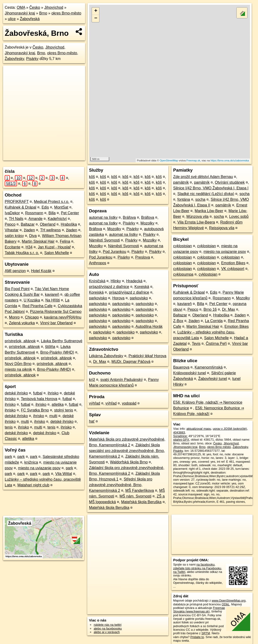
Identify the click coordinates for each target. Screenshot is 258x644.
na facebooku (205, 564)
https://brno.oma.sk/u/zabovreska (230, 160)
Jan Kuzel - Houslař (54, 247)
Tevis (196, 344)
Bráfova (129, 217)
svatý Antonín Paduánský (122, 380)
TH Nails (16, 219)
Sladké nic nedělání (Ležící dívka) (206, 194)
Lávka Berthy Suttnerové (62, 341)
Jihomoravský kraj (20, 13)
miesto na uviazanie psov (39, 468)
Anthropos (98, 263)
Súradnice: (180, 436)
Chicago (32, 317)
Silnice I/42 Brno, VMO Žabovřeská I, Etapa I (211, 188)
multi (53, 416)
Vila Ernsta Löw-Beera (196, 222)
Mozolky (147, 223)
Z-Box (178, 321)
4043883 (179, 432)
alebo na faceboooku (108, 628)
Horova (118, 298)
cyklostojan (182, 246)
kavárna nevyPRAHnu (63, 317)
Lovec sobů (239, 217)
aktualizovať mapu (199, 429)
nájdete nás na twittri (107, 625)
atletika (58, 404)
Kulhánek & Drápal (20, 207)
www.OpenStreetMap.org (229, 601)
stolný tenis (64, 410)
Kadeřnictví (57, 219)
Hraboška (69, 224)
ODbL (225, 604)
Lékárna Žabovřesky (106, 356)
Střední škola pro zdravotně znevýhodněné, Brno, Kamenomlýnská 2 (121, 485)
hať (92, 421)
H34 (29, 247)
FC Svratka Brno (35, 410)
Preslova (143, 257)
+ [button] (96, 11)
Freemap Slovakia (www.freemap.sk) (199, 610)
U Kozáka (32, 300)
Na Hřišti (53, 300)
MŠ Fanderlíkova (140, 491)
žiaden (29, 230)
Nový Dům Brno (18, 364)
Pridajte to (197, 637)
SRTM (206, 633)
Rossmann (34, 213)
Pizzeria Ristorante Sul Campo (56, 312)
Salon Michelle (57, 253)
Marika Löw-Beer (209, 211)
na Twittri (179, 572)
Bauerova (181, 367)
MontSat (61, 207)
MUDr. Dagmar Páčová (131, 362)
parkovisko (98, 298)
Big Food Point (17, 289)
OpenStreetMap (169, 160)
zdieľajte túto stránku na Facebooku (197, 568)
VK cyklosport (233, 269)
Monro (14, 317)
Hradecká (134, 281)
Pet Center (70, 213)
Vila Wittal (64, 474)
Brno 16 (210, 309)
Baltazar (28, 224)
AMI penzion (15, 271)
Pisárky (32, 59)
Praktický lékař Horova (147, 356)
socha (245, 194)
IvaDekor (12, 213)
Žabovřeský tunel (213, 379)
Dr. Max (100, 362)
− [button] (96, 18)
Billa (52, 213)
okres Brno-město (66, 13)
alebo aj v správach (107, 632)
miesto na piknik (18, 369)
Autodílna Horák (149, 327)
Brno (43, 13)
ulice (12, 19)
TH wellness (50, 230)
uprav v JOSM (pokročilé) (230, 429)
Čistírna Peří (216, 344)
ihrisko (53, 393)
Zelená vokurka (22, 323)
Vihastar (12, 230)
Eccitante (13, 247)
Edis (45, 207)
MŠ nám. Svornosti (135, 496)
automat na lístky (103, 217)
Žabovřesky (14, 59)
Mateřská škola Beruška (141, 502)
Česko (35, 7)
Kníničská (97, 281)
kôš (92, 177)
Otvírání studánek (230, 182)
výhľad (94, 403)
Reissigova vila (222, 228)
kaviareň (52, 295)
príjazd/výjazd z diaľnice (109, 287)
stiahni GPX (181, 440)
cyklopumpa (183, 274)
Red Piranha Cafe (37, 306)
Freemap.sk (193, 160)
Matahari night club (33, 485)
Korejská (142, 287)
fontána (184, 199)
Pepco (10, 224)
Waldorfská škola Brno (129, 462)
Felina (65, 241)
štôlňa (50, 347)
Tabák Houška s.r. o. (22, 253)
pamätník (181, 182)
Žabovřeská (30, 19)
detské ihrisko (16, 393)
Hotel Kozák (41, 271)
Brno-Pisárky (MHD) (57, 352)
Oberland (48, 224)
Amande (35, 219)
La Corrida (214, 321)
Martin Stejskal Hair (38, 241)
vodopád (129, 403)
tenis (9, 427)
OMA (21, 7)
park (8, 457)
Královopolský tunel (190, 373)
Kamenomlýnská (209, 367)
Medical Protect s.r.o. (51, 202)
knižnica (31, 462)
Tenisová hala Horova (39, 399)
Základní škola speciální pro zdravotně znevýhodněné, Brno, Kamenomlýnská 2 (127, 451)
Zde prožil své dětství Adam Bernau (203, 177)
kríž (92, 380)
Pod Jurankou (115, 252)
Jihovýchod (54, 7)
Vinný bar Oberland (56, 323)
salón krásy (14, 236)
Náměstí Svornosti (104, 240)
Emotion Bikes (233, 263)
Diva (33, 236)
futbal (38, 393)
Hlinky (116, 281)
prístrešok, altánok (20, 341)
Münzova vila (197, 217)
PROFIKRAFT (17, 202)
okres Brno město (219, 447)
